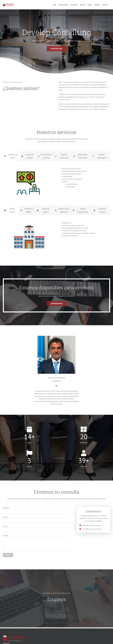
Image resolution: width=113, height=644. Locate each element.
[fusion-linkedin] (56, 386)
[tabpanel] (56, 183)
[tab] (12, 156)
